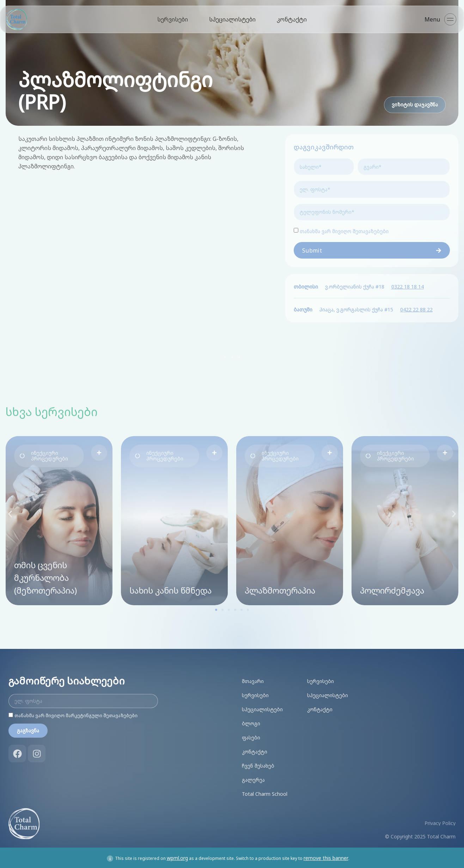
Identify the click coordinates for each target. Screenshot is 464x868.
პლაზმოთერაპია (280, 589)
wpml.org (177, 857)
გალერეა (253, 778)
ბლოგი (251, 722)
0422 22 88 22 (416, 308)
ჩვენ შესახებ (258, 764)
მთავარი (253, 680)
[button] (49, 454)
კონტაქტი (292, 19)
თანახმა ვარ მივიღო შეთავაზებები (344, 230)
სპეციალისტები (232, 19)
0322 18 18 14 (408, 285)
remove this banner (326, 857)
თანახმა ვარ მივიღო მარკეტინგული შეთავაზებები (76, 714)
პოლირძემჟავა (392, 589)
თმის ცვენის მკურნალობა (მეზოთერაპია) (45, 576)
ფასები (251, 736)
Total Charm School (265, 792)
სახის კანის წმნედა (170, 589)
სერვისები (173, 19)
